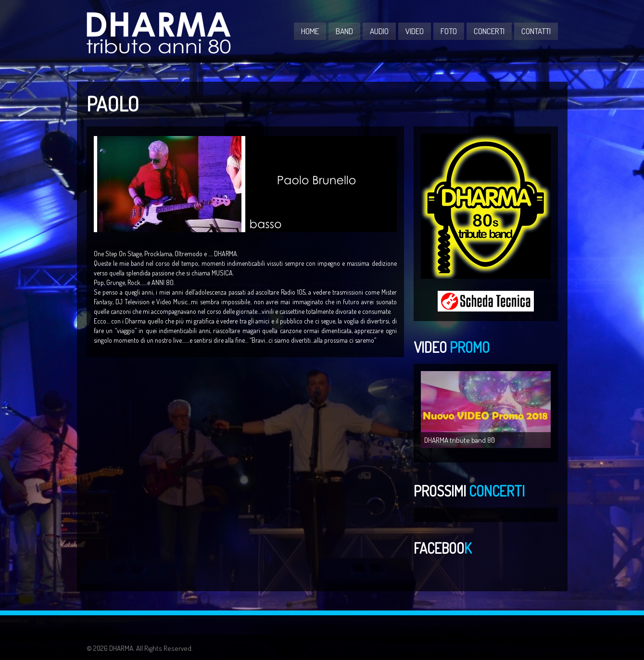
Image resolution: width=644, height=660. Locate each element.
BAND (344, 31)
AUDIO (379, 31)
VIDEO (415, 31)
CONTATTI (536, 31)
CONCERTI (489, 31)
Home (310, 31)
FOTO (449, 31)
